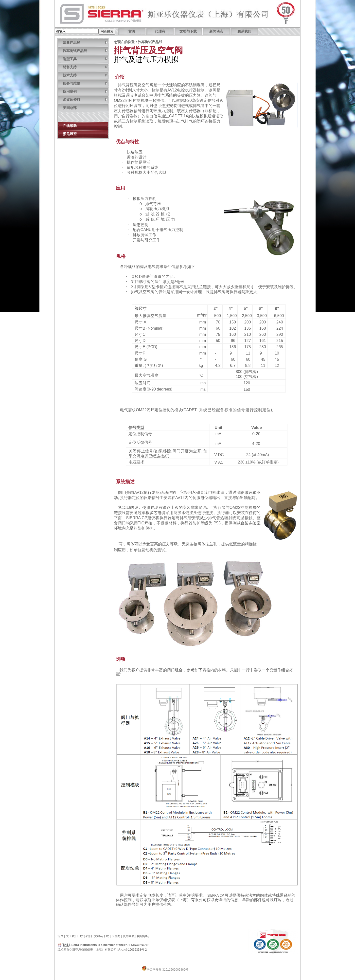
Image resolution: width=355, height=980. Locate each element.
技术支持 (85, 75)
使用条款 (129, 936)
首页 (132, 31)
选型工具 (85, 59)
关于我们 (72, 936)
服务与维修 (85, 83)
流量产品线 (85, 43)
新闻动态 (216, 31)
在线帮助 (70, 126)
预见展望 (70, 134)
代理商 (160, 31)
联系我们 (244, 31)
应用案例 (85, 91)
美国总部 (70, 108)
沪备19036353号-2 (132, 950)
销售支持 (85, 67)
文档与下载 (188, 31)
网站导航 (143, 936)
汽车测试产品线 (85, 51)
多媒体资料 (85, 99)
